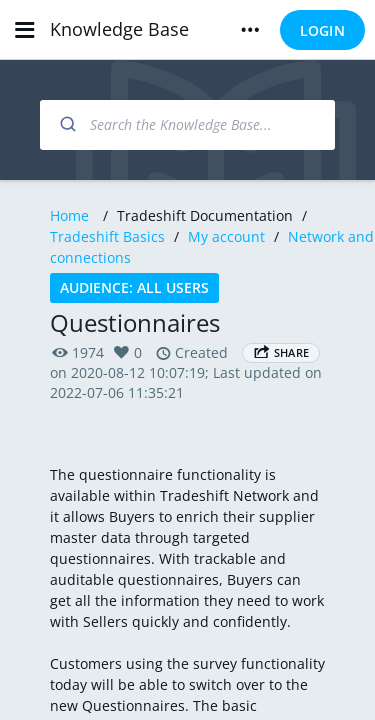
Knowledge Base (119, 29)
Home (69, 215)
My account (226, 236)
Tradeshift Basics (107, 236)
